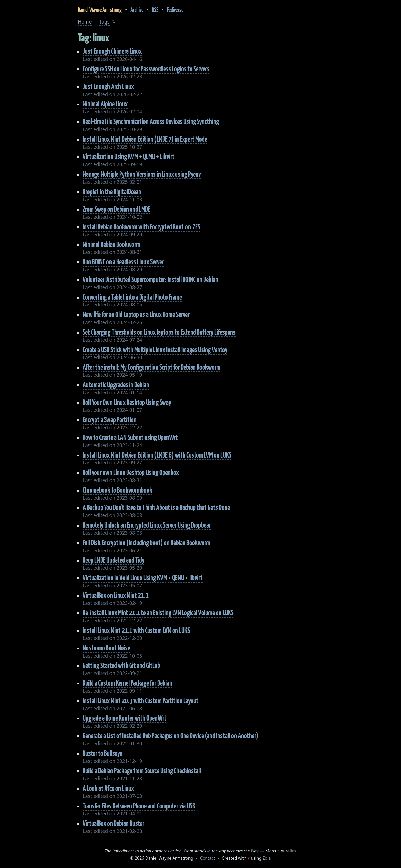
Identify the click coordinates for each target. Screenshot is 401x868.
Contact (208, 858)
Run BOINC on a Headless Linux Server (123, 262)
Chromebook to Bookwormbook (117, 490)
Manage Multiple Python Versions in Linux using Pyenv (142, 174)
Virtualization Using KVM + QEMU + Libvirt (129, 156)
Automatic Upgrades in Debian (116, 385)
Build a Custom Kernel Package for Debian (127, 683)
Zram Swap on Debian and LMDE (116, 209)
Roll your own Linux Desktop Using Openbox (131, 472)
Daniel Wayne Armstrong (100, 10)
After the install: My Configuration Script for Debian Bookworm (152, 367)
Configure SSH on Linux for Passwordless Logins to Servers (146, 69)
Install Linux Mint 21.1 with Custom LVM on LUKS (136, 630)
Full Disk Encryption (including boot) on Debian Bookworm (146, 542)
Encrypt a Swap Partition (110, 420)
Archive (137, 10)
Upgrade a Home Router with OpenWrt (125, 718)
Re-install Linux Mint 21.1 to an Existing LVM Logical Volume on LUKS (158, 613)
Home (85, 22)
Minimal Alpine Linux (105, 104)
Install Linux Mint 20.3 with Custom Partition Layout (141, 700)
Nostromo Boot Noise (106, 648)
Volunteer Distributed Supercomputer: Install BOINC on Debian (150, 279)
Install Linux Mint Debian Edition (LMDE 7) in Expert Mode (145, 139)
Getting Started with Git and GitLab (121, 665)
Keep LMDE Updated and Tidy (114, 560)
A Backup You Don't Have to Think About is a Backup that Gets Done (156, 507)
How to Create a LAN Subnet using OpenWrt (130, 437)
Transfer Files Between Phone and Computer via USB (139, 806)
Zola (267, 858)
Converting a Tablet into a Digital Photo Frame (132, 297)
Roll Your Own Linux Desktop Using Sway (127, 402)
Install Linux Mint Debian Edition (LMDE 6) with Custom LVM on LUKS (157, 455)
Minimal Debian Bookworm (111, 244)
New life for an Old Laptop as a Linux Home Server (136, 314)
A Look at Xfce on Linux (108, 788)
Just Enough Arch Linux (108, 86)
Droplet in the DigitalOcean (112, 192)
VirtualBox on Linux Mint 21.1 (116, 595)
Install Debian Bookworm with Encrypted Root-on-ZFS (141, 227)
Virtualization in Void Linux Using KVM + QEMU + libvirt (143, 578)
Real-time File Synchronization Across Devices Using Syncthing (151, 121)
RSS (155, 10)
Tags (104, 22)
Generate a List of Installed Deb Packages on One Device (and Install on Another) (170, 735)
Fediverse (175, 10)
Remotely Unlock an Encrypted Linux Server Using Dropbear (147, 525)
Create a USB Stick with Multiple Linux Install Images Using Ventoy (155, 350)
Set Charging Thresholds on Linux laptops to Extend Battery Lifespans (159, 332)
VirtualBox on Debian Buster (113, 823)
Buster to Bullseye (102, 753)
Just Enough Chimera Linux (112, 51)
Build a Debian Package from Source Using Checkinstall (142, 770)
